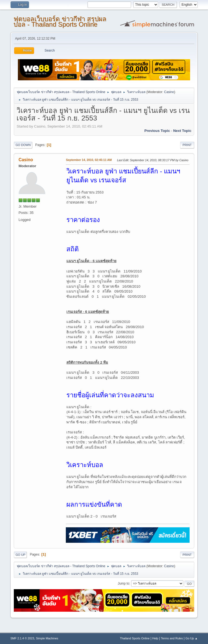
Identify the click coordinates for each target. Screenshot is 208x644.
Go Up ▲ (192, 638)
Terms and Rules (172, 638)
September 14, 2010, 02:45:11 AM (89, 160)
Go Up (20, 555)
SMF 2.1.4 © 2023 (22, 638)
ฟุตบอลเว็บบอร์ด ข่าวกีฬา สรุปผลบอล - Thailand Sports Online (60, 22)
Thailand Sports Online (135, 638)
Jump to (124, 583)
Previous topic (157, 131)
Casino (169, 92)
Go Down (23, 145)
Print (187, 145)
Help (155, 638)
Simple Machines (47, 638)
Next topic (182, 131)
